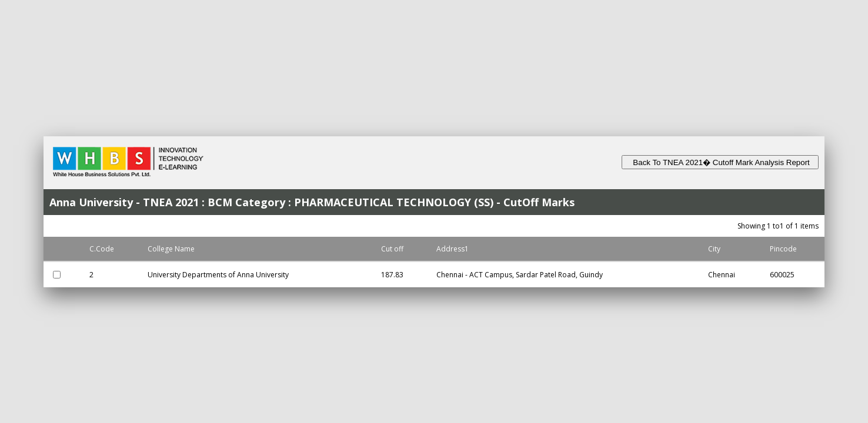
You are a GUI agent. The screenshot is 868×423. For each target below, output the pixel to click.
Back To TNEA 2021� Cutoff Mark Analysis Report (720, 162)
